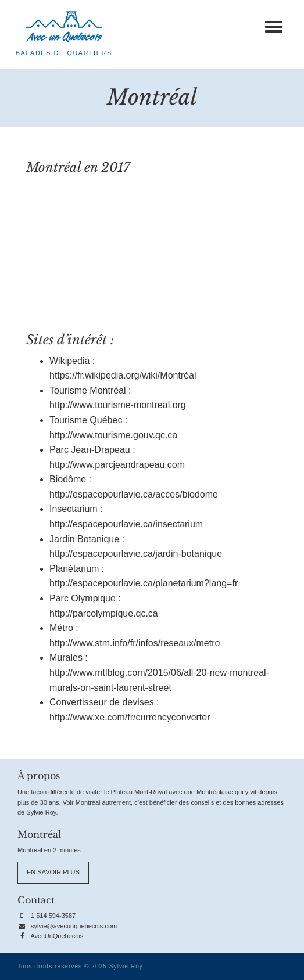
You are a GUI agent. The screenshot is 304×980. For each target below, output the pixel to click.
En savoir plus (53, 872)
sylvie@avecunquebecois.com (74, 926)
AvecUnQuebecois (57, 936)
